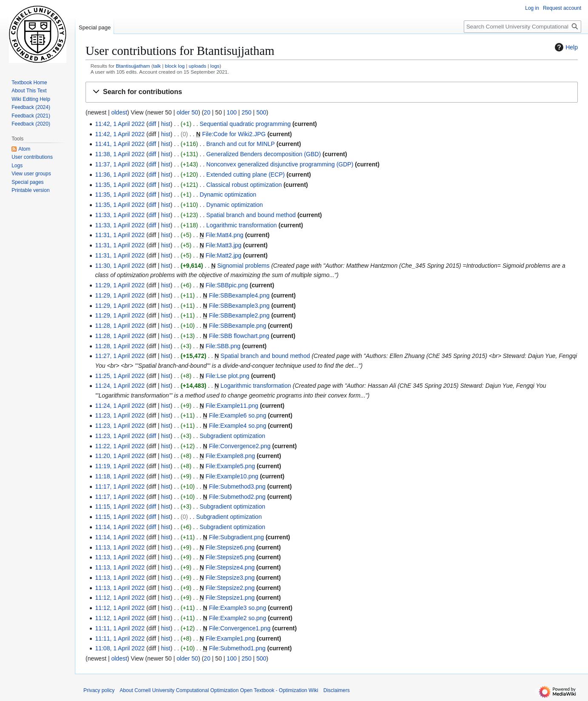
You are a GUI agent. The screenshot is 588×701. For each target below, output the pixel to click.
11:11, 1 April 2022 (120, 628)
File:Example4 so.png (238, 426)
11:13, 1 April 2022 (120, 547)
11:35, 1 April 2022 (120, 185)
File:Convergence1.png (240, 628)
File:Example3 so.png (238, 608)
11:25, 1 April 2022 (120, 376)
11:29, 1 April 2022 (120, 285)
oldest (119, 112)
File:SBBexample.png (238, 326)
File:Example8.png (230, 456)
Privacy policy (99, 690)
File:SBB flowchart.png (239, 336)
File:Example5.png (230, 466)
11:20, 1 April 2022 (120, 456)
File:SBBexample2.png (239, 315)
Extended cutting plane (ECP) (245, 175)
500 (261, 112)
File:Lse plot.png (227, 376)
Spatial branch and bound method (251, 215)
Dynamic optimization (228, 195)
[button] (332, 92)
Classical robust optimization (244, 185)
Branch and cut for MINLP (241, 144)
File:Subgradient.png (236, 537)
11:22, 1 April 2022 (120, 446)
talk (157, 66)
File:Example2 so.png (238, 618)
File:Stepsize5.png (230, 557)
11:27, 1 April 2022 (120, 356)
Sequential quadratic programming (245, 124)
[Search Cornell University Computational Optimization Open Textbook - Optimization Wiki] (522, 27)
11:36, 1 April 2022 (120, 175)
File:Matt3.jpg (223, 245)
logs (215, 66)
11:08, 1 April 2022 (120, 648)
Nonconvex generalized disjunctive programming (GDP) (280, 164)
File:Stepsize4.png (230, 567)
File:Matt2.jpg (223, 255)
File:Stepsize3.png (230, 578)
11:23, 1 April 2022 (120, 415)
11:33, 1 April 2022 (120, 215)
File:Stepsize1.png (230, 598)
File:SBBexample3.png (239, 306)
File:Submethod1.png (237, 648)
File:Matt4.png (224, 235)
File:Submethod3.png (237, 486)
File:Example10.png (232, 476)
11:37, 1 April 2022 (120, 164)
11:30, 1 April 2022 (120, 266)
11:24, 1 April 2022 (120, 386)
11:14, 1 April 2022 (120, 527)
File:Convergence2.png (240, 446)
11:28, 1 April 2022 (120, 326)
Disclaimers (337, 690)
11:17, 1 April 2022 (120, 486)
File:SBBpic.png (227, 285)
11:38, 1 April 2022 (120, 154)
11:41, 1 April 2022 (120, 144)
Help (565, 47)
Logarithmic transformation (242, 225)
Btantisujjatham (133, 66)
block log (175, 66)
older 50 (187, 112)
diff (152, 124)
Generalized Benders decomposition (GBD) (264, 154)
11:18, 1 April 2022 (120, 476)
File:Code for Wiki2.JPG (234, 134)
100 (232, 112)
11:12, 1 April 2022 (120, 598)
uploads (198, 66)
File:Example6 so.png (238, 415)
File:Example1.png (230, 638)
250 (247, 112)
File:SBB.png (223, 346)
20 (207, 112)
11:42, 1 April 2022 (120, 124)
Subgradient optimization (232, 436)
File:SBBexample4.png (239, 295)
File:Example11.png (232, 406)
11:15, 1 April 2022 (120, 506)
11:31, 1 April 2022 (120, 235)
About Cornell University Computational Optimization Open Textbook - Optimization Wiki (219, 690)
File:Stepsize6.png (230, 547)
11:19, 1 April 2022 (120, 466)
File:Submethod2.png (237, 497)
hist (166, 124)
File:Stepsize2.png (230, 588)
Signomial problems (244, 266)
